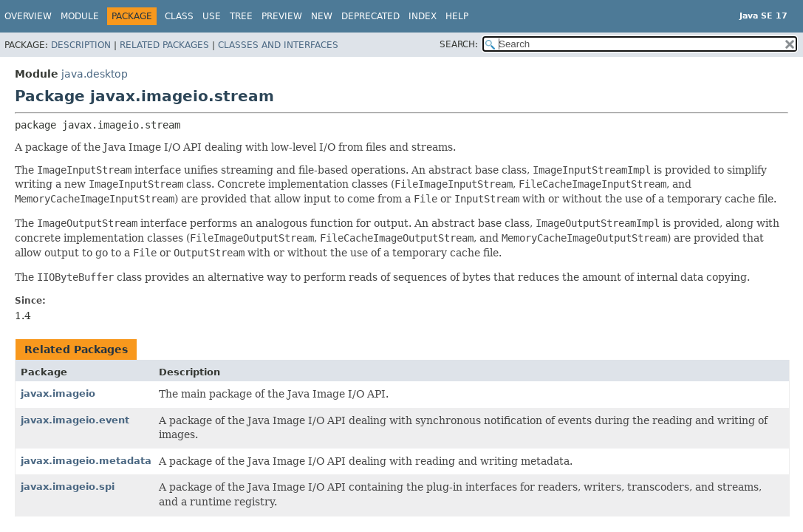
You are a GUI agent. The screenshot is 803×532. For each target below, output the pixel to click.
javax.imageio (58, 393)
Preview (282, 16)
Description (81, 45)
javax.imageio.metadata (86, 461)
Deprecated (370, 16)
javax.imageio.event (75, 420)
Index (423, 16)
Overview (28, 16)
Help (457, 16)
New (322, 16)
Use (212, 16)
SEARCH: (459, 44)
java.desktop (95, 74)
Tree (241, 16)
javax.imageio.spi (68, 487)
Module (80, 16)
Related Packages (164, 45)
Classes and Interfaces (278, 45)
